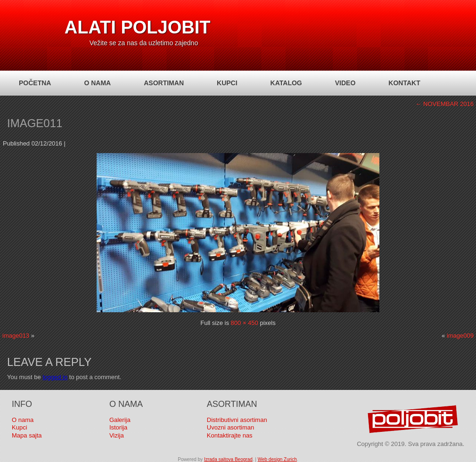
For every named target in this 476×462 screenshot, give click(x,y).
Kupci (227, 83)
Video (345, 83)
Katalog (286, 83)
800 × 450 (245, 323)
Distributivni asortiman (237, 420)
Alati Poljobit (138, 27)
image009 (460, 336)
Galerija (120, 420)
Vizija (117, 435)
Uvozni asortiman (230, 427)
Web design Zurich (277, 459)
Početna (35, 83)
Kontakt (404, 83)
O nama (97, 83)
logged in (55, 377)
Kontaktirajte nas (230, 435)
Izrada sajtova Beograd (228, 459)
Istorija (118, 427)
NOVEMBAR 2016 (444, 104)
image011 (35, 123)
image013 (16, 336)
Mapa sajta (27, 435)
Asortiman (164, 83)
